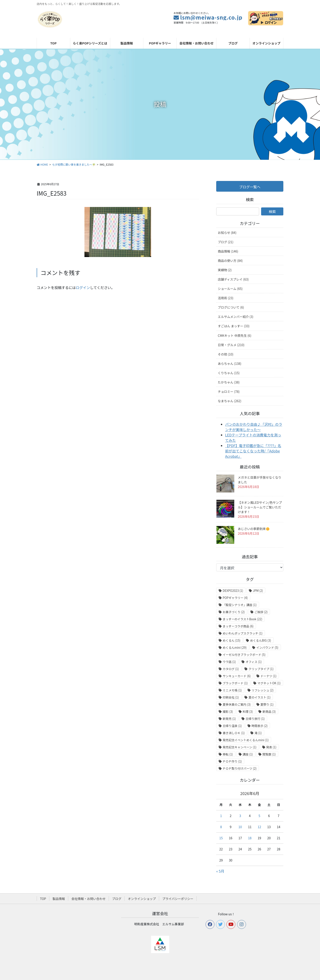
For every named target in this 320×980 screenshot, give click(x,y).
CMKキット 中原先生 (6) (235, 335)
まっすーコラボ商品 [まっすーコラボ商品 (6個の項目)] (238, 626)
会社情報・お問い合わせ (88, 899)
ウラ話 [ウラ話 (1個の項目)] (229, 662)
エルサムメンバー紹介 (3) (236, 317)
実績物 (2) (225, 270)
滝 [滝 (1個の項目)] (258, 733)
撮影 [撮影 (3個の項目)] (228, 712)
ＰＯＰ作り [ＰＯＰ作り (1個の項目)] (232, 761)
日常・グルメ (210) (231, 345)
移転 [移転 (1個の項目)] (228, 754)
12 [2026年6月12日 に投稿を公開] (259, 827)
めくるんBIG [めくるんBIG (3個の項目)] (260, 640)
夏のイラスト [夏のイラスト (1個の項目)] (259, 697)
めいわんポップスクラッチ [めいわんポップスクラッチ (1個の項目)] (243, 633)
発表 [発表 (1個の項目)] (271, 747)
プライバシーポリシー (178, 899)
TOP (43, 899)
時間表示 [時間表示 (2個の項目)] (260, 726)
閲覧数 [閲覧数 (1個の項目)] (269, 754)
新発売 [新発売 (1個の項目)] (229, 719)
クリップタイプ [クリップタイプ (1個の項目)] (261, 669)
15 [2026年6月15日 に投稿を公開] (221, 838)
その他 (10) (226, 354)
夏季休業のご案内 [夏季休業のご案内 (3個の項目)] (237, 704)
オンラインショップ (142, 899)
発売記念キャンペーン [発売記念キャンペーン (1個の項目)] (240, 747)
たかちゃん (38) (229, 382)
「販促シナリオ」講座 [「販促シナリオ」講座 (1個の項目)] (240, 605)
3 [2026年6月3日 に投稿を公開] (240, 816)
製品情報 (59, 899)
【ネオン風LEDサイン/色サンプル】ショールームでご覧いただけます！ (260, 507)
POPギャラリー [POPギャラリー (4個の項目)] (235, 598)
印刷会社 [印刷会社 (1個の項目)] (231, 697)
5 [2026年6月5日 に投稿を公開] (259, 816)
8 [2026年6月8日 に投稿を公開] (221, 827)
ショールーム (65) (230, 289)
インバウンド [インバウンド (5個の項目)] (267, 648)
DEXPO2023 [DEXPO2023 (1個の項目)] (233, 591)
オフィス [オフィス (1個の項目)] (254, 662)
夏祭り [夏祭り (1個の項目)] (267, 704)
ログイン (83, 287)
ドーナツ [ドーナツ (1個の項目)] (269, 676)
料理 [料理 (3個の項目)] (248, 712)
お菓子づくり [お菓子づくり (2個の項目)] (234, 612)
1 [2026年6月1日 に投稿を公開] (221, 816)
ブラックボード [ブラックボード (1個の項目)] (235, 683)
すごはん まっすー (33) (234, 326)
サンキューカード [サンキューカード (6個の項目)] (237, 676)
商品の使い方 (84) (230, 261)
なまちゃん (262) (230, 401)
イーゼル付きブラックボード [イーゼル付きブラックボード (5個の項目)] (244, 655)
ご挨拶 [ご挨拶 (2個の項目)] (261, 612)
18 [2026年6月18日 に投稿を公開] (250, 838)
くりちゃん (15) (229, 373)
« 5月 (220, 871)
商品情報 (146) (228, 251)
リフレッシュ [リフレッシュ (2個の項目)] (263, 690)
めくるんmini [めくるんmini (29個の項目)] (235, 648)
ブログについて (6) (231, 307)
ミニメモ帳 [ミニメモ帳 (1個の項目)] (232, 690)
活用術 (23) (226, 298)
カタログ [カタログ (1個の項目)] (231, 669)
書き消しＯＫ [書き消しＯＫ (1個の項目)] (234, 733)
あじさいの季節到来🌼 (254, 529)
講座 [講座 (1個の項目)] (248, 754)
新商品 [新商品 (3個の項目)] (269, 712)
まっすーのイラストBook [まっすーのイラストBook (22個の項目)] (242, 619)
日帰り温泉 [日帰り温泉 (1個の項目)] (232, 726)
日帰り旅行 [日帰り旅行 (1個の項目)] (255, 719)
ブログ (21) (226, 242)
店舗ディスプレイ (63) (233, 279)
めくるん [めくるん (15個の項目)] (232, 640)
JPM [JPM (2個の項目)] (258, 591)
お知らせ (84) (227, 233)
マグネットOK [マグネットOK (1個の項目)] (269, 683)
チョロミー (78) (229, 392)
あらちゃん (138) (230, 363)
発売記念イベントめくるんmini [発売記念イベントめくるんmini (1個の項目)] (246, 740)
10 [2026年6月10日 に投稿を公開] (240, 827)
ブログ (117, 899)
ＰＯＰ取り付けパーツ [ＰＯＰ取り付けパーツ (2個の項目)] (240, 768)
